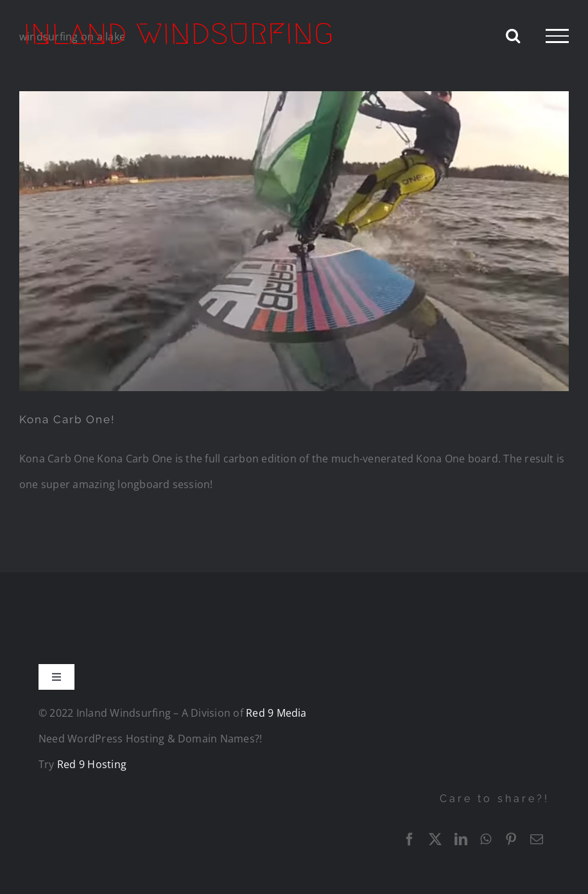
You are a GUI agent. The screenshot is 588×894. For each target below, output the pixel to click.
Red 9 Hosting (92, 764)
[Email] (537, 839)
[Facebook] (410, 839)
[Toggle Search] (513, 35)
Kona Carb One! (67, 419)
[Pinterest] (511, 839)
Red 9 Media (276, 713)
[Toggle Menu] (557, 36)
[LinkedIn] (461, 839)
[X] (435, 839)
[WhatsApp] (486, 839)
